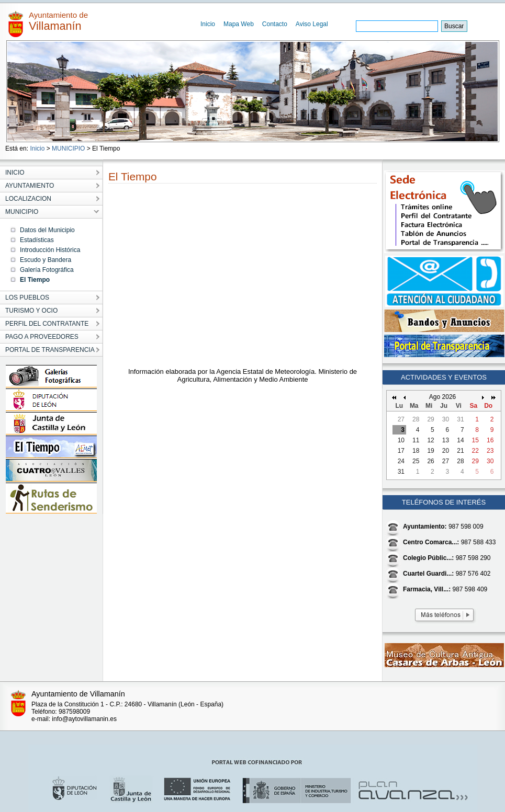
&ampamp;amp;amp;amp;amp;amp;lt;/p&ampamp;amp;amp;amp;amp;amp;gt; (243, 278)
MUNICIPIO (68, 148)
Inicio (208, 24)
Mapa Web (239, 24)
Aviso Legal (312, 24)
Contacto (275, 24)
